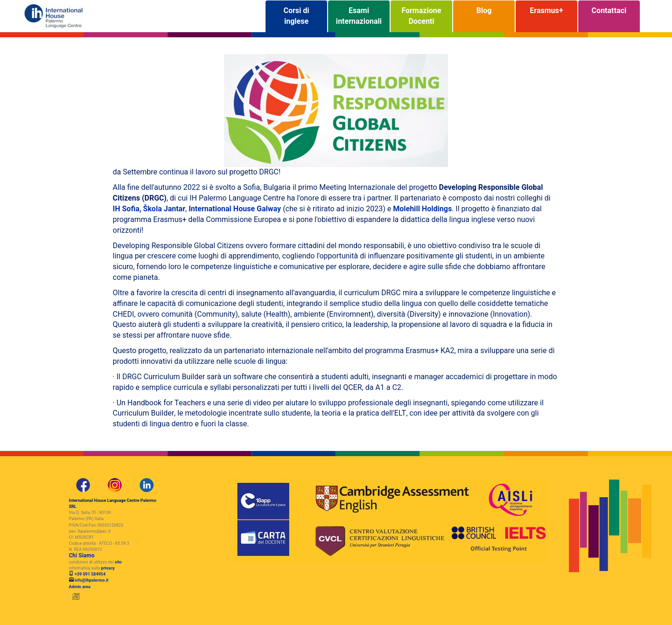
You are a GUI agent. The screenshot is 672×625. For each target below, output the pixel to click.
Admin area (80, 587)
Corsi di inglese (296, 16)
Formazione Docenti (422, 16)
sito (118, 562)
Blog (484, 16)
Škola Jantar (164, 209)
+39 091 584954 (90, 574)
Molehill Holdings (422, 209)
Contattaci (609, 16)
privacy (108, 568)
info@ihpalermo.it (92, 580)
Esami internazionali (359, 16)
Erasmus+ (546, 16)
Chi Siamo (82, 556)
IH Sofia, (128, 209)
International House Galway (235, 209)
